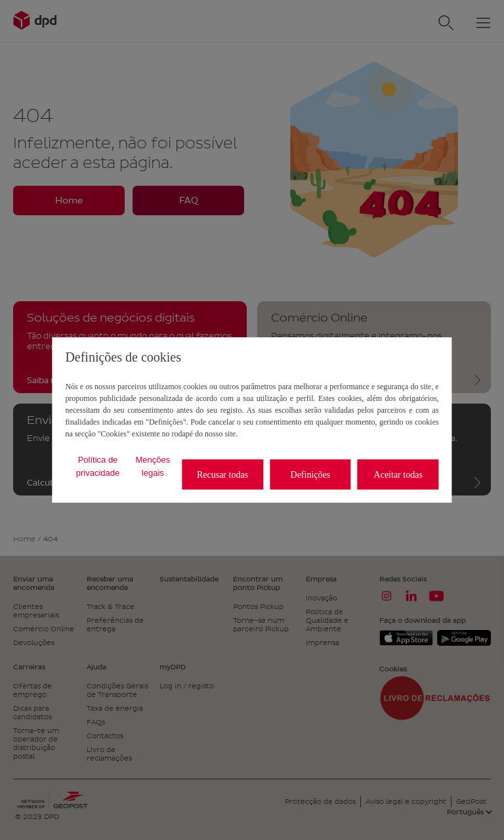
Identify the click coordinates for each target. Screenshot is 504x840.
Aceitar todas (398, 475)
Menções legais (153, 466)
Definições (311, 475)
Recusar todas (222, 475)
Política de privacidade (98, 466)
